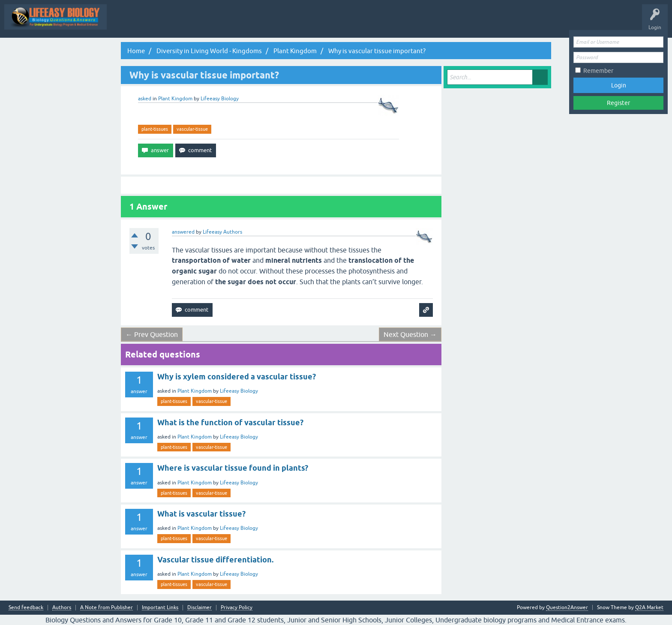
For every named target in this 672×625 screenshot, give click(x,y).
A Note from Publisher (106, 608)
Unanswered (323, 23)
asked (145, 99)
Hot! (290, 23)
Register (618, 103)
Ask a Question (426, 23)
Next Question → (410, 334)
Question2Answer (567, 607)
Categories (386, 23)
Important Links (160, 608)
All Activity (200, 23)
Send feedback (26, 608)
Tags (356, 23)
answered (183, 232)
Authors (62, 608)
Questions (260, 23)
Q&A (230, 23)
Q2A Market (649, 607)
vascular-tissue (192, 129)
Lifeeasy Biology (239, 391)
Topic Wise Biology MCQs (145, 23)
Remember (598, 71)
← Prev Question (152, 334)
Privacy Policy (237, 608)
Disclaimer (199, 608)
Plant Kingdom (175, 99)
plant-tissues (155, 129)
